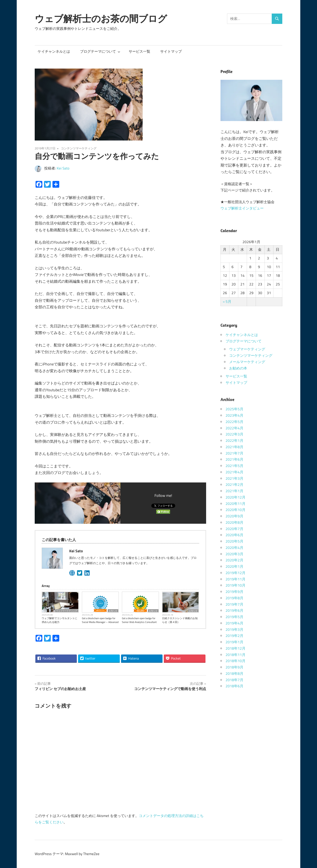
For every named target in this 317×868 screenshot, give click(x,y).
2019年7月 (234, 604)
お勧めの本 (238, 368)
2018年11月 (236, 655)
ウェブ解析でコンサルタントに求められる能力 (59, 620)
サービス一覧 (139, 51)
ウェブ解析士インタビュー (242, 208)
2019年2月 (234, 636)
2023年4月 (234, 415)
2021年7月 (234, 453)
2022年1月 (234, 441)
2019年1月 (234, 642)
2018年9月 (234, 667)
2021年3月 (234, 478)
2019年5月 (234, 617)
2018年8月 (234, 674)
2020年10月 (236, 510)
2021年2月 (234, 485)
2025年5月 (234, 409)
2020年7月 (234, 529)
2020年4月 (234, 548)
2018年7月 (234, 680)
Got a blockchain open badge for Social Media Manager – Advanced (100, 620)
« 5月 (227, 302)
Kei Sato (63, 168)
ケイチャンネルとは (54, 51)
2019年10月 (236, 585)
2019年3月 (234, 630)
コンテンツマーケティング (79, 148)
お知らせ (113, 611)
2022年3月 (234, 434)
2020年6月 (234, 535)
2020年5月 (234, 541)
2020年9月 (234, 516)
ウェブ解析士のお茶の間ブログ (101, 19)
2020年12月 (236, 497)
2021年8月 (234, 447)
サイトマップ (171, 51)
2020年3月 (234, 554)
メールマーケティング (247, 362)
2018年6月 (234, 686)
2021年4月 (234, 472)
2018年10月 (236, 661)
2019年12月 (236, 573)
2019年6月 (234, 610)
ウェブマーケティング (67, 611)
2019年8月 (234, 598)
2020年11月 (236, 504)
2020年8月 (234, 522)
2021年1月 (234, 491)
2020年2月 (234, 560)
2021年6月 (234, 459)
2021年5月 (234, 466)
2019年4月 (234, 623)
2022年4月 (234, 428)
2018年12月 (236, 648)
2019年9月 (234, 592)
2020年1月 (234, 566)
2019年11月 (236, 579)
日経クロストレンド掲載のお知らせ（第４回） (180, 620)
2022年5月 (234, 422)
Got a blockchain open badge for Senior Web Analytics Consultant (139, 620)
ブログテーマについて (100, 51)
